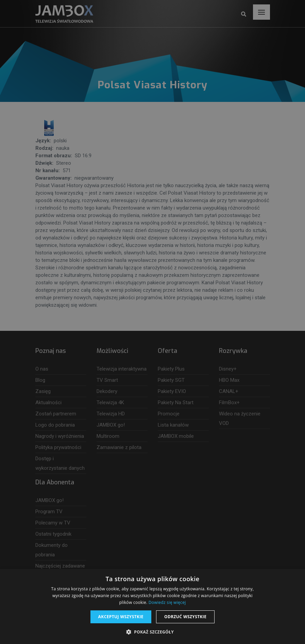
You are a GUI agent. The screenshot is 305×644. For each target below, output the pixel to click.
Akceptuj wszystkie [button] (121, 617)
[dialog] (152, 322)
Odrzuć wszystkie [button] (185, 617)
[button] (152, 632)
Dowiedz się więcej (167, 602)
